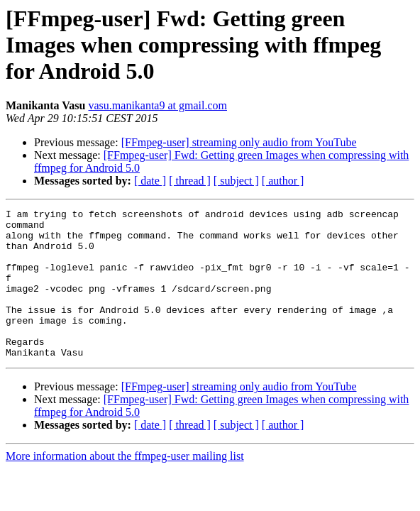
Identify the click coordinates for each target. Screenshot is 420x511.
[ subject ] (236, 181)
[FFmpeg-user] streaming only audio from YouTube (239, 142)
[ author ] (283, 181)
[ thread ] (190, 181)
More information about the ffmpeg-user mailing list (125, 486)
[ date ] (150, 181)
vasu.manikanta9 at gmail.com (158, 105)
